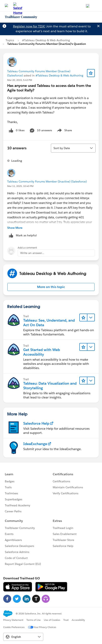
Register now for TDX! (29, 26)
